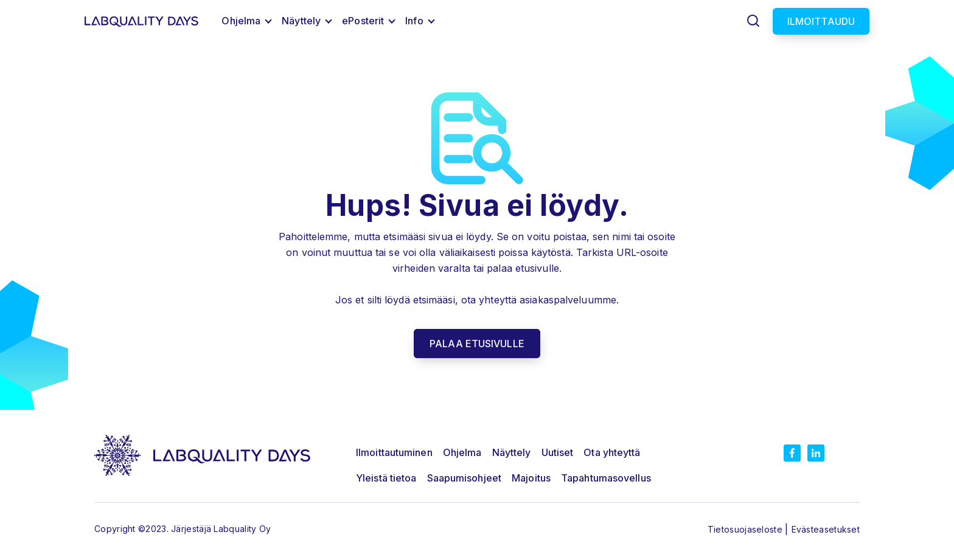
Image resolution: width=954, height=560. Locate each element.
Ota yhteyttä (612, 452)
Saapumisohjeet (464, 478)
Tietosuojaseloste (746, 529)
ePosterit (363, 21)
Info (414, 21)
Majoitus (531, 478)
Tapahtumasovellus (606, 478)
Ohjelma (241, 21)
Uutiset (558, 452)
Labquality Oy (242, 529)
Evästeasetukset (826, 529)
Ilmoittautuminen (394, 452)
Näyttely (301, 21)
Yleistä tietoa (386, 478)
